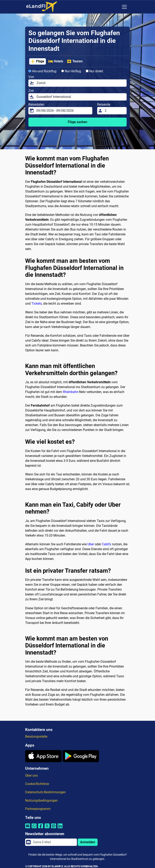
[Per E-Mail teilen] (28, 828)
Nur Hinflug (71, 71)
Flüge (37, 61)
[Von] (80, 83)
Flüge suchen (77, 122)
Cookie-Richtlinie (37, 784)
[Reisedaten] (63, 111)
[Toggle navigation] (124, 7)
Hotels (56, 61)
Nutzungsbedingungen (41, 800)
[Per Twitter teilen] (47, 828)
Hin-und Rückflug (42, 71)
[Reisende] (114, 111)
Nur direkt (94, 71)
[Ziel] (80, 97)
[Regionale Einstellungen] (116, 7)
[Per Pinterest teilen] (54, 828)
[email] (54, 842)
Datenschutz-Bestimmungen (45, 792)
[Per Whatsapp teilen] (34, 828)
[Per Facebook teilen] (41, 828)
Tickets (37, 304)
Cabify (107, 544)
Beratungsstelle (36, 737)
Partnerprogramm (38, 809)
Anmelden (88, 842)
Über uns (31, 775)
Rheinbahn (71, 392)
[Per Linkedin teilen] (60, 828)
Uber (91, 544)
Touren (75, 61)
